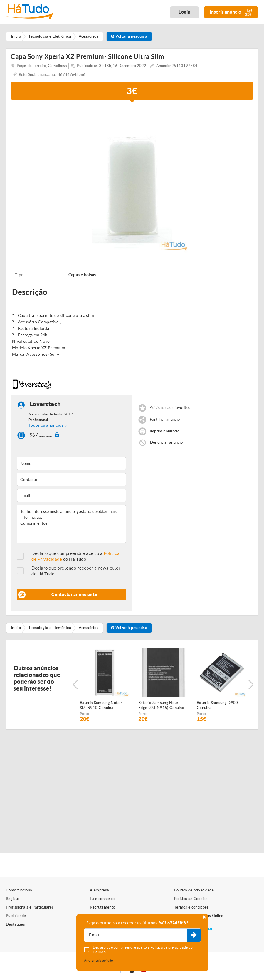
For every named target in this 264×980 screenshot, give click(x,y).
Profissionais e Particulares (30, 907)
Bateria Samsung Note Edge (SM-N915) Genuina (161, 705)
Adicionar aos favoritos (170, 408)
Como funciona (19, 890)
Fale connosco (102, 899)
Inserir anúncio (231, 12)
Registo (12, 899)
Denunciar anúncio (167, 442)
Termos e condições (191, 907)
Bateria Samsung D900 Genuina (217, 705)
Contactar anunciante (74, 594)
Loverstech (45, 404)
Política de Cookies (191, 899)
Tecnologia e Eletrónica (50, 628)
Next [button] (251, 685)
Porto (85, 714)
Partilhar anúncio (165, 419)
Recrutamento (102, 907)
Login (185, 12)
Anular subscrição (99, 960)
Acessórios (89, 628)
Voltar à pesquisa (129, 36)
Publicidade (16, 916)
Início (16, 628)
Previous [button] (75, 685)
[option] (132, 179)
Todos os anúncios (46, 425)
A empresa (99, 890)
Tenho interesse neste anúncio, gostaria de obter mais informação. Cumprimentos (71, 524)
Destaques (15, 924)
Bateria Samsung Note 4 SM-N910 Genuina (101, 705)
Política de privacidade (194, 890)
